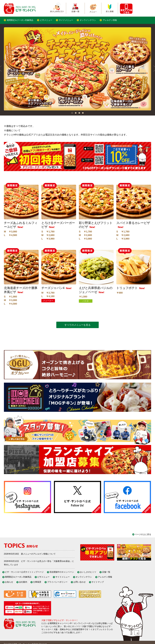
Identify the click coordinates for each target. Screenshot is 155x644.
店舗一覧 (106, 572)
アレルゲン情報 (110, 20)
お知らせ (9, 582)
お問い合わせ (80, 582)
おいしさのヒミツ (88, 572)
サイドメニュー (66, 20)
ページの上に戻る (143, 534)
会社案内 (23, 582)
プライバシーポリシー (57, 582)
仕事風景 (37, 582)
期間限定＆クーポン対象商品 (20, 20)
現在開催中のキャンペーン (62, 572)
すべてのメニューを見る (77, 325)
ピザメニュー (46, 20)
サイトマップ (98, 582)
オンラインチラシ (88, 20)
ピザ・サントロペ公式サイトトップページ (24, 572)
